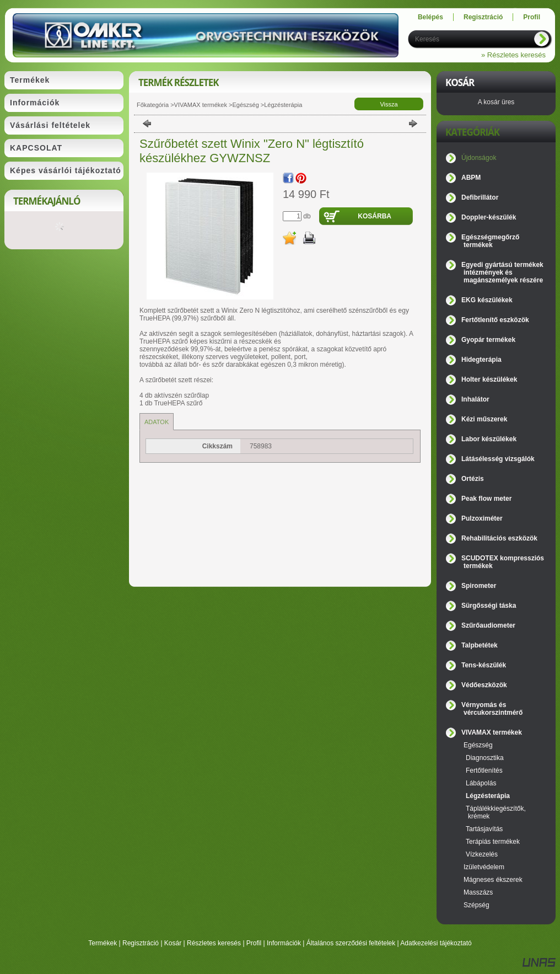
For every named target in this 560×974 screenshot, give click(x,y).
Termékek (103, 943)
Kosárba (375, 216)
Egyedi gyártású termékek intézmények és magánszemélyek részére (502, 272)
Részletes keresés (214, 943)
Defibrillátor (480, 197)
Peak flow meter (486, 499)
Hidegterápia (481, 360)
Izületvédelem (484, 867)
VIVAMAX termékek (201, 105)
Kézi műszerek (484, 419)
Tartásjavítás (484, 829)
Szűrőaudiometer (488, 625)
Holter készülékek (489, 379)
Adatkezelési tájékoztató (436, 943)
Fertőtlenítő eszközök (495, 320)
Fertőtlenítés (484, 770)
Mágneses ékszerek (493, 880)
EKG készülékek (487, 300)
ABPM (471, 178)
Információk (284, 943)
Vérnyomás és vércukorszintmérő (492, 709)
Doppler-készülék (489, 217)
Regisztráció (141, 943)
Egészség (245, 105)
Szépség (476, 905)
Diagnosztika (485, 758)
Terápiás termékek (493, 842)
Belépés (430, 17)
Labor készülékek (489, 439)
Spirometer (479, 586)
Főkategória (153, 105)
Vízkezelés (482, 854)
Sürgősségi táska (489, 606)
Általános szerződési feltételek (351, 943)
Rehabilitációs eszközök (499, 538)
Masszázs (478, 892)
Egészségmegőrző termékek (490, 241)
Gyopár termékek (488, 340)
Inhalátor (475, 399)
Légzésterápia (283, 105)
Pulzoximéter (482, 518)
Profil (254, 943)
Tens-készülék (484, 665)
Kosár (173, 943)
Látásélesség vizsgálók (498, 459)
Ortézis (473, 479)
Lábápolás (481, 783)
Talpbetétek (480, 645)
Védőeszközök (484, 685)
